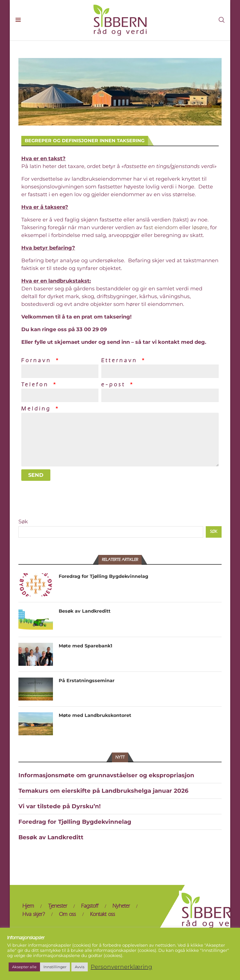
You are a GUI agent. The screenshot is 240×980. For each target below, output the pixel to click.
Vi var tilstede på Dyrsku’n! (60, 806)
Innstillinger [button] (55, 967)
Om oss (67, 914)
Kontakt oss (103, 914)
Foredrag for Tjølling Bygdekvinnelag (103, 576)
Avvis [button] (80, 967)
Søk (23, 522)
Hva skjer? (34, 914)
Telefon (37, 385)
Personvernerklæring (121, 967)
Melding (38, 409)
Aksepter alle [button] (24, 967)
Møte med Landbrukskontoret (95, 715)
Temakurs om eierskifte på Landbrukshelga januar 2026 (103, 791)
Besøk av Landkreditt (85, 611)
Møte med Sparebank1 (85, 646)
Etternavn (121, 361)
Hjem (28, 906)
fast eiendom (161, 227)
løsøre (200, 227)
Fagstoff (90, 906)
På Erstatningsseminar (87, 681)
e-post (115, 385)
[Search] (222, 20)
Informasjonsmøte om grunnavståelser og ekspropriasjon (106, 775)
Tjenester (58, 906)
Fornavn (38, 361)
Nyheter (121, 906)
